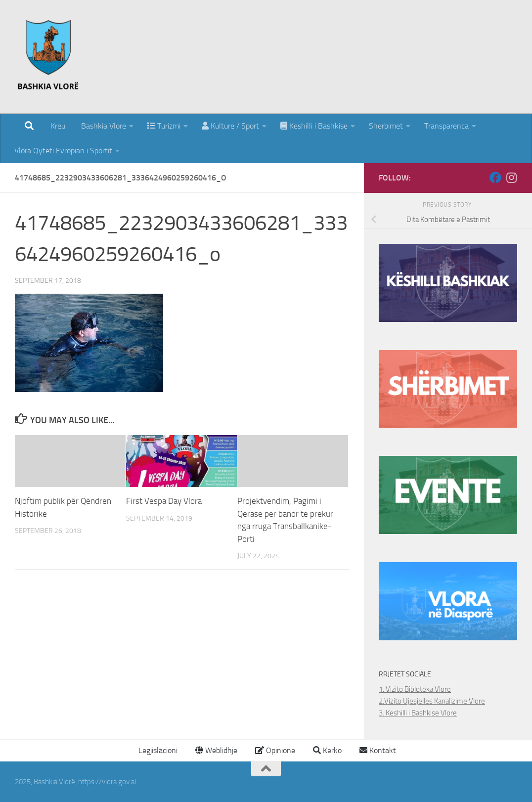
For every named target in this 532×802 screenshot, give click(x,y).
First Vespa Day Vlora (164, 501)
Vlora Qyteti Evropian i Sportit (63, 151)
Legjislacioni (157, 750)
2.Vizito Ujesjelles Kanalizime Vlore (432, 701)
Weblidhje (216, 750)
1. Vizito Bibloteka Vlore (415, 689)
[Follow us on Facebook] (495, 178)
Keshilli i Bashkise (314, 126)
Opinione (275, 750)
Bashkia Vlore (103, 126)
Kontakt (378, 750)
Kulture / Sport (230, 126)
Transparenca (446, 126)
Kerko (327, 750)
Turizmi (164, 126)
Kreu (58, 126)
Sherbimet (386, 126)
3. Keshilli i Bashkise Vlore (418, 713)
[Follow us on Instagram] (511, 178)
